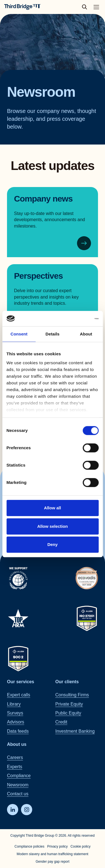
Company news (43, 199)
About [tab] (86, 334)
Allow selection (53, 526)
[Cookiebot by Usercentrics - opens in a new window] (75, 319)
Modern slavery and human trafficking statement (53, 854)
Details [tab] (53, 334)
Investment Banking (75, 731)
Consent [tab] (19, 334)
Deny (53, 544)
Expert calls (19, 695)
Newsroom (18, 785)
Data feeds (18, 731)
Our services (21, 681)
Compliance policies (30, 846)
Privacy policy (57, 846)
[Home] (22, 7)
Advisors (16, 722)
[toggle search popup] (86, 7)
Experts (15, 766)
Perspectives (38, 276)
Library (14, 704)
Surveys (15, 713)
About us (17, 744)
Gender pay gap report (53, 861)
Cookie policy (81, 846)
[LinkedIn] (13, 810)
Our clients (67, 681)
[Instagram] (27, 810)
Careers (15, 757)
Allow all (53, 508)
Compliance (19, 776)
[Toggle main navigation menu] (96, 7)
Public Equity (68, 713)
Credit (61, 722)
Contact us (18, 794)
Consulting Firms (72, 695)
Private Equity (69, 704)
